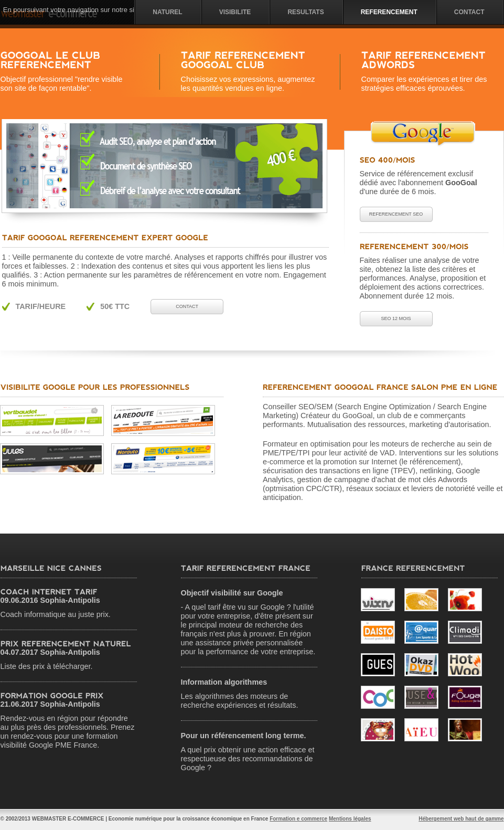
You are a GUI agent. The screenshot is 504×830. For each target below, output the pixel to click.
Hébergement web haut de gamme (461, 819)
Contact (469, 12)
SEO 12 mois (396, 318)
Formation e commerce (298, 819)
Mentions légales (350, 819)
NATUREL (167, 12)
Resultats (305, 12)
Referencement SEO (396, 214)
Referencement (389, 12)
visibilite (235, 12)
